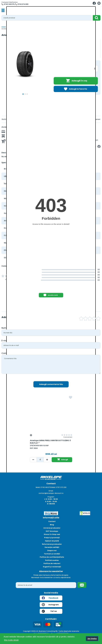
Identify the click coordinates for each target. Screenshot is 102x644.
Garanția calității (52, 547)
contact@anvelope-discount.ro (51, 493)
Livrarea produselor (52, 528)
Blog (52, 525)
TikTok (49, 611)
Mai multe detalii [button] (11, 640)
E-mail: (5, 341)
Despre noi (52, 551)
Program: (51, 497)
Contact (52, 521)
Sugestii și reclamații (52, 567)
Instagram (50, 605)
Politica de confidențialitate (52, 557)
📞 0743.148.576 (8, 4)
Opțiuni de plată (52, 541)
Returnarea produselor (52, 544)
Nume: (5, 328)
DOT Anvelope (52, 531)
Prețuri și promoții (52, 538)
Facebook (50, 598)
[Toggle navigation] (3, 11)
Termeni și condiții (52, 554)
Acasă (4, 27)
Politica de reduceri (52, 563)
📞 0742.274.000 (22, 4)
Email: (51, 491)
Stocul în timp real (52, 534)
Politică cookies (52, 560)
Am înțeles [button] (92, 639)
